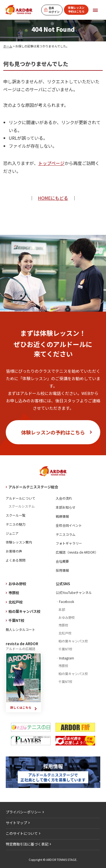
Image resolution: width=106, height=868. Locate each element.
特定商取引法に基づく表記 (27, 844)
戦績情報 (62, 516)
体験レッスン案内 (19, 542)
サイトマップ (16, 823)
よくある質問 (16, 560)
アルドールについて (20, 498)
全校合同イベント (69, 525)
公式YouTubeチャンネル (74, 592)
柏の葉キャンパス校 (24, 611)
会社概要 (62, 561)
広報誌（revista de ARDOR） (77, 552)
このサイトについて (22, 833)
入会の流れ (64, 498)
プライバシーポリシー (23, 812)
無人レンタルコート (20, 629)
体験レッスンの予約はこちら (53, 432)
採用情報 (62, 570)
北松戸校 (16, 602)
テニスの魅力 (16, 524)
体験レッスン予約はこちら (76, 9)
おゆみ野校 (17, 584)
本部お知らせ (66, 507)
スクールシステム (22, 506)
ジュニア (12, 533)
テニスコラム (66, 534)
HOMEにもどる (53, 198)
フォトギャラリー (69, 543)
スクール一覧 (16, 515)
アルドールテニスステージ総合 (33, 487)
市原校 (14, 593)
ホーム (8, 46)
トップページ (51, 163)
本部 (62, 609)
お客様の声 (14, 551)
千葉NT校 (16, 620)
